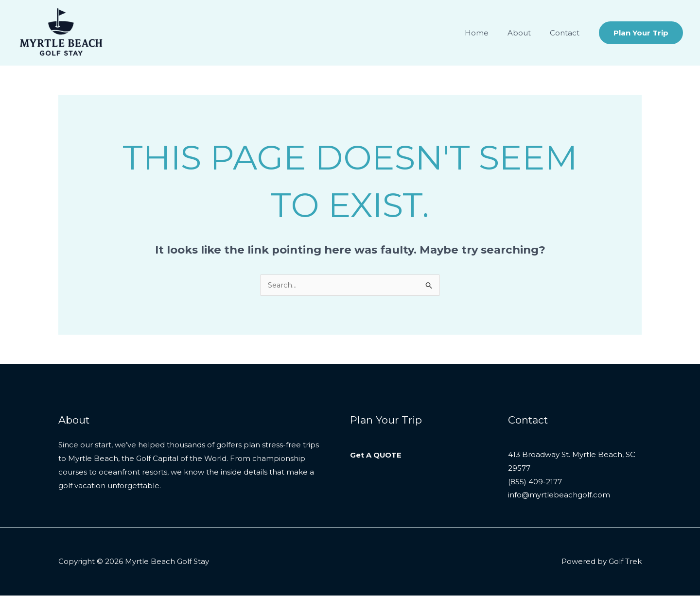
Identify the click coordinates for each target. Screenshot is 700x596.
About (526, 33)
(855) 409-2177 (535, 483)
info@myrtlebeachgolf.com (559, 496)
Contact (567, 33)
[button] (641, 33)
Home (488, 33)
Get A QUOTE (376, 455)
